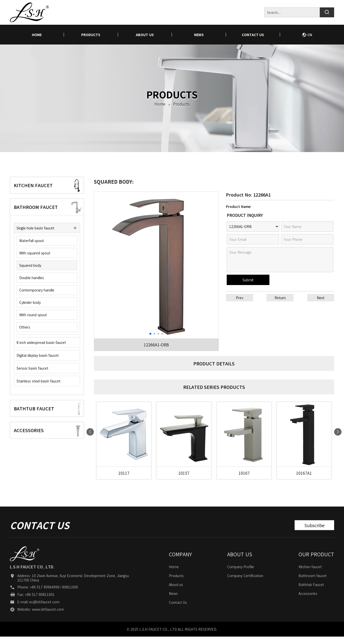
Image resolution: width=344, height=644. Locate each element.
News (199, 35)
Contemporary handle (37, 290)
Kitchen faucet (310, 576)
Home (174, 576)
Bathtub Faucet (311, 594)
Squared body (30, 265)
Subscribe (314, 534)
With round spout (33, 315)
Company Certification (245, 585)
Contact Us (253, 35)
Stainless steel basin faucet (39, 381)
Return (280, 298)
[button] (150, 334)
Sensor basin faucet (32, 368)
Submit (248, 280)
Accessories (308, 602)
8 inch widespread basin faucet (41, 342)
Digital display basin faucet (38, 355)
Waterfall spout (32, 241)
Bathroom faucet (313, 585)
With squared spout (35, 253)
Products (91, 35)
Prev (240, 298)
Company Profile (241, 576)
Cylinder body (30, 302)
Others (25, 327)
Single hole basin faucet (35, 228)
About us (145, 35)
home (37, 35)
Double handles (32, 278)
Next (321, 298)
